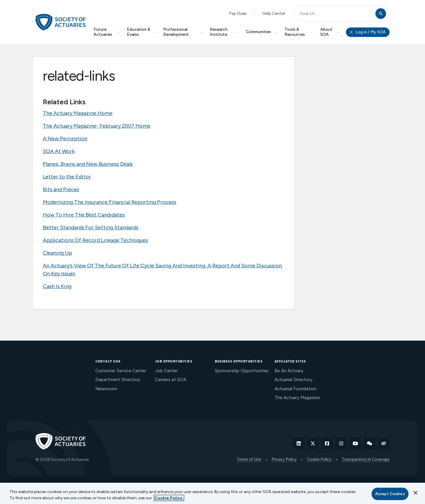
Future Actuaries (107, 32)
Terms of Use (249, 460)
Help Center (274, 13)
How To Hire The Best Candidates (84, 215)
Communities (262, 32)
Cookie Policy (319, 460)
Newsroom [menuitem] (106, 389)
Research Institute (224, 32)
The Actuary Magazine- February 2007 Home (97, 126)
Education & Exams (142, 32)
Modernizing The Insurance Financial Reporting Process (109, 202)
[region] (212, 493)
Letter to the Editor (67, 177)
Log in (368, 32)
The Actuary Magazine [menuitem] (297, 398)
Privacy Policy (284, 460)
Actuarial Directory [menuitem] (293, 380)
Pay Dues (238, 13)
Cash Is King (57, 286)
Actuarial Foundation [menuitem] (295, 389)
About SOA (330, 32)
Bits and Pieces (61, 189)
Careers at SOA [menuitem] (171, 380)
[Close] (416, 493)
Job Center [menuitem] (166, 371)
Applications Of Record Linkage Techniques (95, 240)
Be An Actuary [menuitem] (289, 371)
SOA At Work (59, 151)
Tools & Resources (299, 32)
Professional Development (183, 32)
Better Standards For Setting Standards (91, 227)
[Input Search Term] (336, 14)
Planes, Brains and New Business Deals (88, 164)
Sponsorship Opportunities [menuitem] (242, 371)
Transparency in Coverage (366, 460)
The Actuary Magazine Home (78, 113)
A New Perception (65, 139)
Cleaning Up (57, 253)
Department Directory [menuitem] (118, 380)
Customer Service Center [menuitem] (121, 371)
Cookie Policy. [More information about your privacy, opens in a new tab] (169, 498)
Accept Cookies (390, 494)
